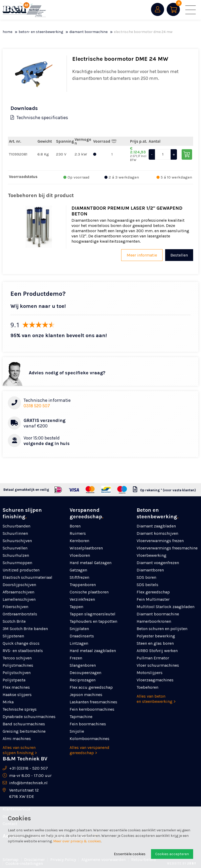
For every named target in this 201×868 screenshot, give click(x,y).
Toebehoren (147, 687)
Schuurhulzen (16, 555)
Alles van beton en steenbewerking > (156, 699)
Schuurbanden (16, 526)
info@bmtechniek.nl (28, 783)
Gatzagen (78, 570)
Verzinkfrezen (82, 599)
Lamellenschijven (19, 599)
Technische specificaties (39, 118)
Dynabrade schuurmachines (29, 717)
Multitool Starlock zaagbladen (166, 607)
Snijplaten (79, 629)
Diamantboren (150, 570)
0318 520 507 (37, 406)
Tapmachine (81, 717)
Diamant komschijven (157, 533)
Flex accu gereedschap (91, 687)
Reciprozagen (83, 680)
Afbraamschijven (18, 592)
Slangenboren (83, 665)
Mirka (8, 702)
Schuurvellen (15, 548)
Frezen (76, 658)
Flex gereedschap (153, 592)
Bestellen (179, 255)
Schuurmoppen (17, 563)
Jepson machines (86, 695)
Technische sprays (20, 709)
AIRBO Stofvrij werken (157, 651)
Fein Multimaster (153, 599)
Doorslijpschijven (19, 585)
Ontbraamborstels (20, 614)
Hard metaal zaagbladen (93, 651)
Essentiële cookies (130, 854)
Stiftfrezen (79, 577)
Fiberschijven (15, 607)
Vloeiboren (80, 555)
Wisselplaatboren (86, 548)
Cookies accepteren (172, 854)
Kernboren (79, 541)
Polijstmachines (18, 665)
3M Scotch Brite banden (25, 629)
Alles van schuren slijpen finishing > (20, 750)
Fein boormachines (88, 724)
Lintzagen (79, 643)
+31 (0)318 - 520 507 (29, 768)
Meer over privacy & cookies (77, 841)
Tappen (76, 607)
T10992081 (18, 154)
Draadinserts (82, 636)
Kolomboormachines (90, 739)
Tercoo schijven (17, 658)
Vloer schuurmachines (158, 665)
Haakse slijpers (17, 695)
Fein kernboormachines (92, 709)
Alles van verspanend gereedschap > (90, 750)
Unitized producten (21, 570)
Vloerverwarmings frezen (160, 541)
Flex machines (16, 687)
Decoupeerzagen (85, 673)
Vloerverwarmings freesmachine (167, 548)
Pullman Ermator (153, 658)
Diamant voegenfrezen (158, 563)
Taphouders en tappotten (93, 621)
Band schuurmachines (24, 724)
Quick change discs (21, 643)
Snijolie (77, 731)
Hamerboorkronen (154, 621)
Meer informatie (142, 255)
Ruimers (78, 533)
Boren (75, 526)
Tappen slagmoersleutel (93, 614)
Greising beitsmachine (24, 731)
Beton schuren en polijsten (162, 629)
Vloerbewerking (152, 555)
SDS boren (146, 577)
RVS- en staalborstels (23, 651)
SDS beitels (147, 585)
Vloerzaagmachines (155, 680)
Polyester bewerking (156, 636)
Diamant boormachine (88, 32)
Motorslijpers (150, 673)
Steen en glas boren (155, 643)
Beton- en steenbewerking (41, 32)
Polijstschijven (17, 673)
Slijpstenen (13, 636)
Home (7, 32)
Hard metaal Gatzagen (91, 563)
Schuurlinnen (15, 533)
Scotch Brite (14, 621)
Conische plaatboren (89, 592)
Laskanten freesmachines (93, 702)
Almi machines (17, 739)
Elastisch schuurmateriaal (27, 577)
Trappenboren (83, 585)
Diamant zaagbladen (156, 526)
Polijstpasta (14, 680)
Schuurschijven (17, 541)
